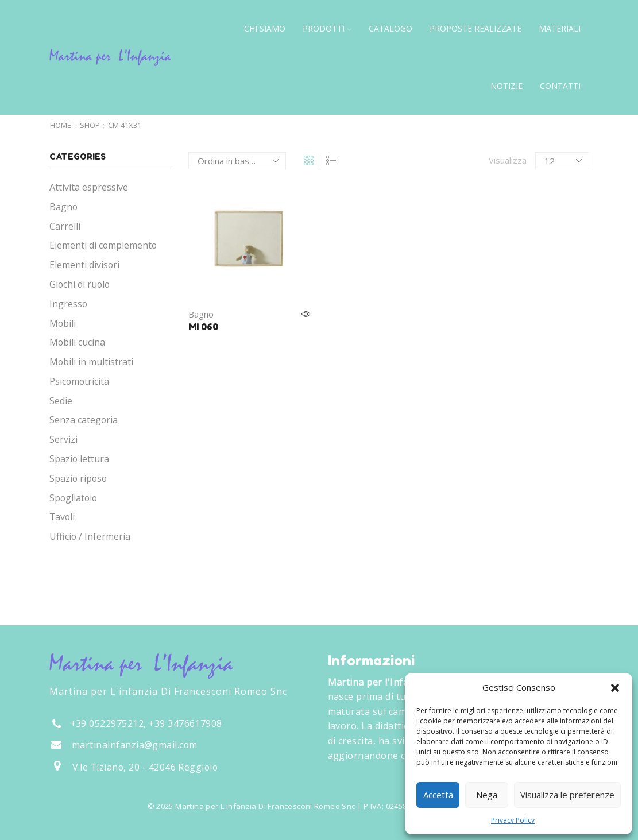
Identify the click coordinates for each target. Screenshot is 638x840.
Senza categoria (84, 420)
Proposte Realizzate (475, 28)
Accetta (438, 795)
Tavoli (62, 517)
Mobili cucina (77, 342)
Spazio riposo (78, 478)
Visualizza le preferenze (567, 795)
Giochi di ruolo (80, 284)
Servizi (63, 439)
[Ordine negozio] (237, 161)
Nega (487, 795)
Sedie (61, 401)
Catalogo (390, 28)
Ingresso (68, 304)
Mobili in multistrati (91, 362)
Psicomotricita (79, 381)
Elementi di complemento (103, 245)
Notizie (506, 86)
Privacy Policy (513, 820)
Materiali (560, 28)
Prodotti (327, 28)
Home (61, 125)
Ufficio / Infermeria (90, 536)
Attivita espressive (89, 187)
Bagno (201, 314)
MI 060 (203, 327)
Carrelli (65, 226)
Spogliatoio (73, 498)
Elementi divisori (84, 265)
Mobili (63, 323)
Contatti (560, 86)
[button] (615, 688)
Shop (90, 125)
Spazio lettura (79, 459)
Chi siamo (265, 28)
